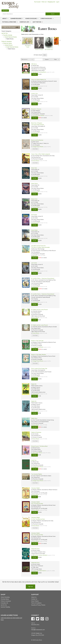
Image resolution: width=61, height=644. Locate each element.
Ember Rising (34, 184)
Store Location (5, 10)
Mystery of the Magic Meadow (39, 355)
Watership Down (35, 549)
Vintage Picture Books (38, 147)
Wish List (44, 2)
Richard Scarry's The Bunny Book (39, 446)
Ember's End (34, 199)
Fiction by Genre (8, 43)
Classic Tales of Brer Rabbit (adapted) (41, 154)
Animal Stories (9, 45)
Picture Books (36, 161)
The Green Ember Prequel (38, 125)
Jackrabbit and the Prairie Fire (38, 246)
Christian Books (46, 19)
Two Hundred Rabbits (37, 474)
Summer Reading (16, 19)
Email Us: (33, 628)
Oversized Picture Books (38, 115)
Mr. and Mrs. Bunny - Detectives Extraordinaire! (43, 278)
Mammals (35, 255)
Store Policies (35, 601)
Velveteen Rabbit (35, 488)
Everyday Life (24, 22)
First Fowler (34, 215)
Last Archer (34, 263)
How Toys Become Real (37, 504)
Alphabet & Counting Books (39, 72)
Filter (55, 59)
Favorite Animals (8, 35)
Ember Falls (34, 168)
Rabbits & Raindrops (36, 432)
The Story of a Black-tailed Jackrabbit (40, 247)
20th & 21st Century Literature (40, 555)
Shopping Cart (51, 2)
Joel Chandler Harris (49, 50)
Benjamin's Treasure (36, 109)
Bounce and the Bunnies (37, 140)
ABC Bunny (34, 64)
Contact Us (34, 599)
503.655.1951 (35, 625)
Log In (58, 2)
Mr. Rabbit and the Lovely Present (40, 310)
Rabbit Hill (34, 384)
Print (45, 55)
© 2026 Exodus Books (37, 640)
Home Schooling (31, 19)
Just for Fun (37, 22)
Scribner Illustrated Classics (39, 571)
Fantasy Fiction (36, 102)
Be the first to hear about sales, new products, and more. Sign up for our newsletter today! (31, 582)
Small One (34, 460)
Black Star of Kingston (37, 123)
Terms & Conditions (36, 603)
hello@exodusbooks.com (38, 630)
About (4, 19)
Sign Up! (30, 587)
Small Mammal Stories (11, 37)
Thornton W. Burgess (39, 50)
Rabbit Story (34, 418)
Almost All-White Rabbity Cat (39, 80)
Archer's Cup (34, 93)
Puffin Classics (36, 411)
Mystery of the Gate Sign (37, 341)
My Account (37, 2)
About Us (34, 597)
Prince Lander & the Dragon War (39, 369)
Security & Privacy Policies (38, 605)
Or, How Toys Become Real (38, 519)
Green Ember (34, 230)
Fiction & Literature (9, 22)
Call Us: (33, 623)
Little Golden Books (37, 453)
